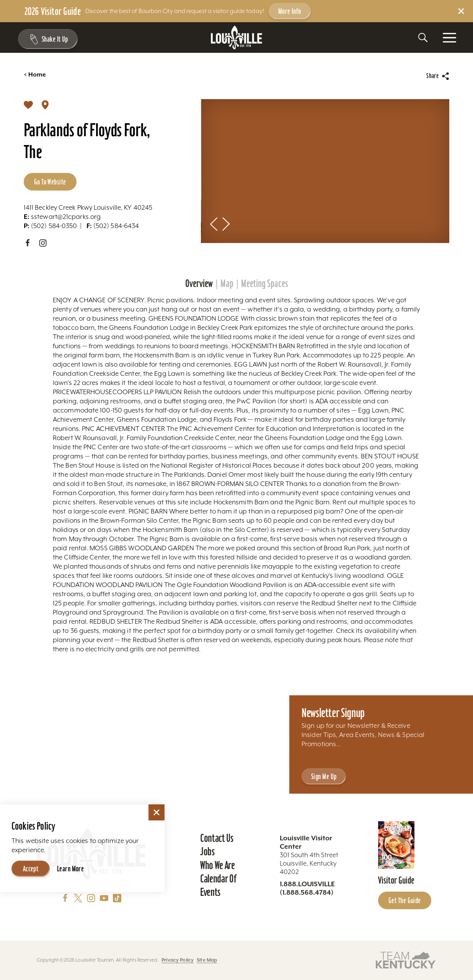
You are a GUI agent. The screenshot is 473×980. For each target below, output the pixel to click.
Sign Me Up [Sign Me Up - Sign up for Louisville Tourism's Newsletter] (324, 776)
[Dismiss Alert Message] (461, 11)
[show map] (45, 104)
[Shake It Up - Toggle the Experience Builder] (47, 39)
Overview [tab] (199, 284)
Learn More (70, 869)
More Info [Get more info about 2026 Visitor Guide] (290, 11)
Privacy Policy (178, 960)
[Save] (28, 104)
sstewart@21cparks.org (62, 217)
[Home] (236, 38)
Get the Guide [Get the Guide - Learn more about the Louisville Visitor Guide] (405, 900)
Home (35, 75)
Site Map (207, 960)
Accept (31, 869)
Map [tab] (227, 284)
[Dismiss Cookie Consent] (157, 812)
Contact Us (217, 838)
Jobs (207, 851)
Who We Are (218, 865)
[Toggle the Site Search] (423, 38)
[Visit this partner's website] (406, 960)
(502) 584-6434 (113, 226)
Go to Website (50, 182)
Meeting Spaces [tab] (265, 284)
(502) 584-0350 (51, 226)
